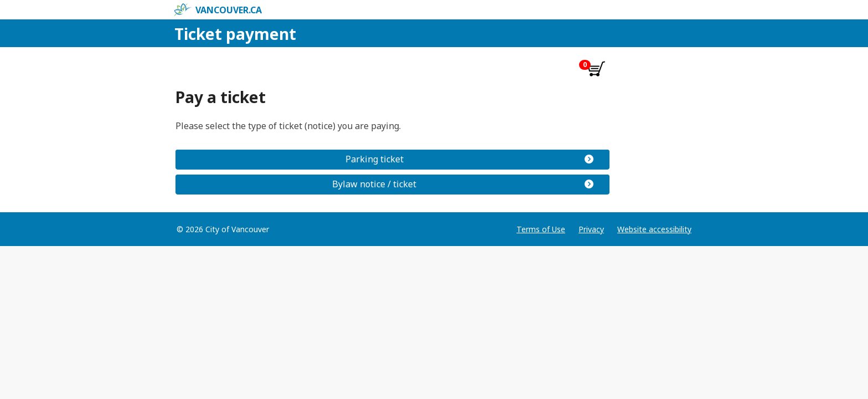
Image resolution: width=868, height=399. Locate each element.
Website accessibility (654, 229)
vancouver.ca (218, 10)
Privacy (591, 229)
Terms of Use (541, 229)
